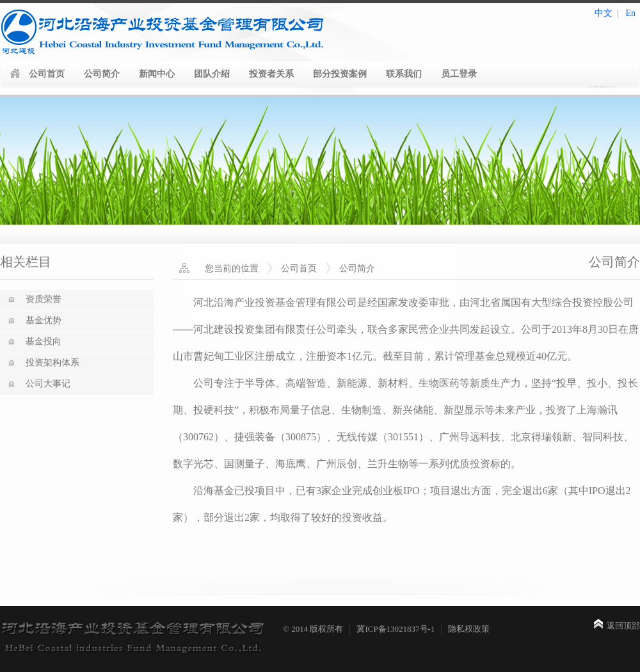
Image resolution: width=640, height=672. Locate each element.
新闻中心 (157, 74)
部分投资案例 (340, 74)
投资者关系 (271, 74)
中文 (604, 13)
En (630, 13)
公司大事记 (48, 384)
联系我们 (404, 74)
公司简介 (102, 74)
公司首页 (47, 74)
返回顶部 (623, 626)
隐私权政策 (469, 629)
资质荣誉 (44, 299)
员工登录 (459, 74)
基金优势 (44, 320)
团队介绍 (212, 74)
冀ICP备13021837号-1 (396, 629)
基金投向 (44, 341)
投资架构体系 (52, 363)
